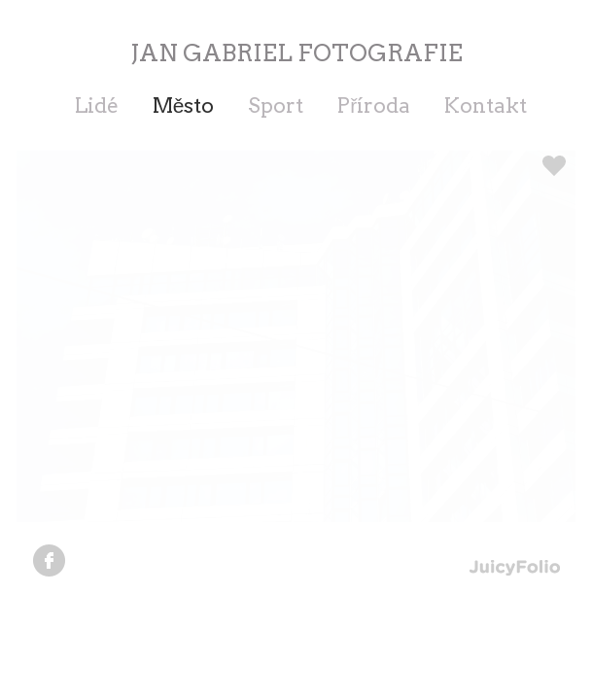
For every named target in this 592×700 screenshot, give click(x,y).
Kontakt (486, 105)
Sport (276, 105)
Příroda (374, 105)
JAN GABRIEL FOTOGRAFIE (296, 53)
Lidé (97, 105)
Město (184, 105)
